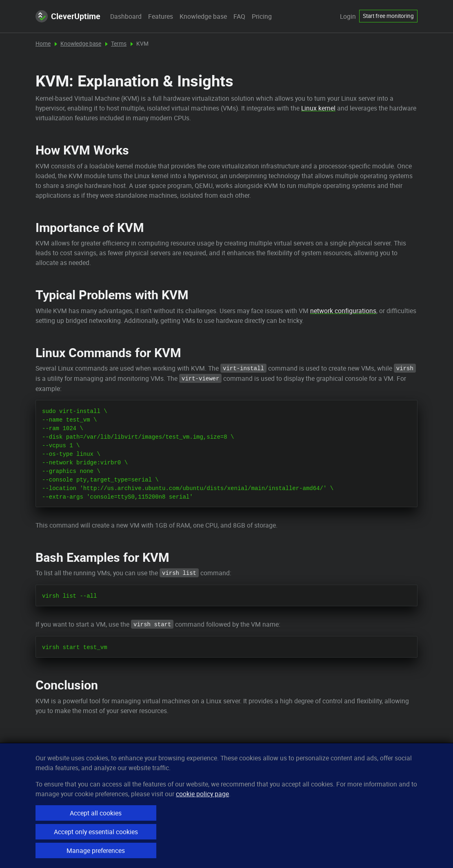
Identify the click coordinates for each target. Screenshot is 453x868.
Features (161, 16)
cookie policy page (202, 794)
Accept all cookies (96, 813)
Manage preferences (96, 850)
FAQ (239, 16)
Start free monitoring (388, 16)
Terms (119, 44)
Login (348, 16)
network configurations (343, 311)
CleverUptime (68, 16)
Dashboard (126, 16)
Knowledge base (203, 16)
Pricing (262, 16)
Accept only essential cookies (96, 832)
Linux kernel (318, 108)
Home (43, 44)
